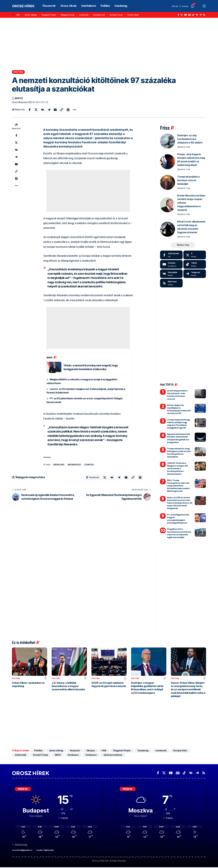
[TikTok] (193, 15)
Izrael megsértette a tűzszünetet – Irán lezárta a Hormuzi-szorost (177, 395)
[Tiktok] (195, 264)
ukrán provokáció (113, 755)
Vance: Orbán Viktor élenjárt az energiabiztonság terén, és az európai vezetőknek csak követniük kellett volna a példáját (188, 690)
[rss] (171, 283)
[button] (199, 6)
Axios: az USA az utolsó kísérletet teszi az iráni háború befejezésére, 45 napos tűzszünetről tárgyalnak (180, 503)
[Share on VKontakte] (42, 110)
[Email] (55, 110)
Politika (18, 72)
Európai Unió (99, 15)
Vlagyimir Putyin (49, 15)
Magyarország (68, 15)
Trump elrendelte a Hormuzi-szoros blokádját (188, 180)
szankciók (84, 15)
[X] (182, 15)
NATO (58, 755)
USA (104, 750)
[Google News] (189, 15)
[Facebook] (178, 15)
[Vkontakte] (197, 15)
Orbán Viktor (133, 15)
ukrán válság (31, 15)
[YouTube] (186, 15)
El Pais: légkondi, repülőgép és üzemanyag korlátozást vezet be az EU (179, 409)
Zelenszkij (20, 755)
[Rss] (204, 15)
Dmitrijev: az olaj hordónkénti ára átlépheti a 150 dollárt (190, 139)
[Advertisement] (109, 44)
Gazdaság (143, 750)
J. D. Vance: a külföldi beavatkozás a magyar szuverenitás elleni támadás (68, 686)
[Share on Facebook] (30, 110)
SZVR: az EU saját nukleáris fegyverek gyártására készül (108, 684)
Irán (18, 15)
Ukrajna (91, 750)
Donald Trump (116, 15)
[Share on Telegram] (49, 110)
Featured (75, 750)
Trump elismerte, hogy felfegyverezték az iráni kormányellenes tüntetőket (179, 453)
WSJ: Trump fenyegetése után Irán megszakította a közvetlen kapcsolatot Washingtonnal (178, 486)
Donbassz (73, 755)
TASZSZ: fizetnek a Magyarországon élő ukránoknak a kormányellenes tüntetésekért (177, 468)
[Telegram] (201, 15)
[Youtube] (171, 264)
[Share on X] (36, 110)
